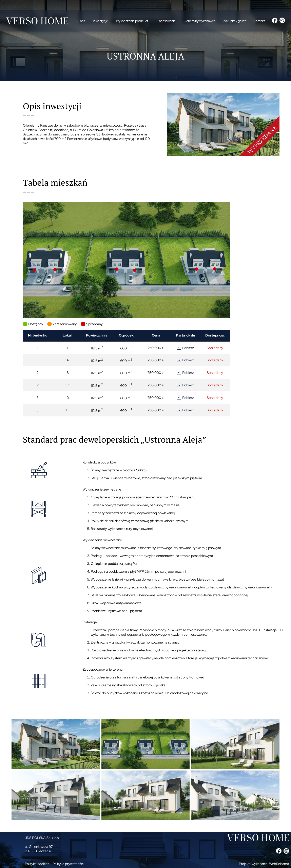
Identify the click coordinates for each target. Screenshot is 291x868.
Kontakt (259, 21)
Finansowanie (166, 21)
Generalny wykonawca (199, 21)
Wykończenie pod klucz (132, 21)
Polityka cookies (37, 864)
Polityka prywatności (68, 864)
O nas (81, 21)
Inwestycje (100, 21)
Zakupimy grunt (235, 21)
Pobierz (188, 348)
